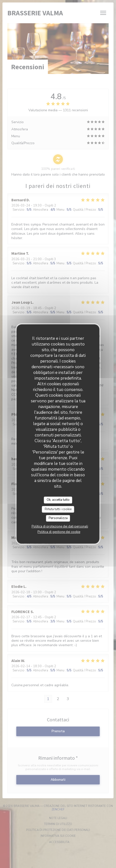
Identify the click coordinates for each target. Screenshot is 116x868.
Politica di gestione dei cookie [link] (59, 532)
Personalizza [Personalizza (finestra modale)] (58, 518)
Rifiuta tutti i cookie (58, 509)
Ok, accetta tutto (58, 500)
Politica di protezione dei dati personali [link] (60, 526)
